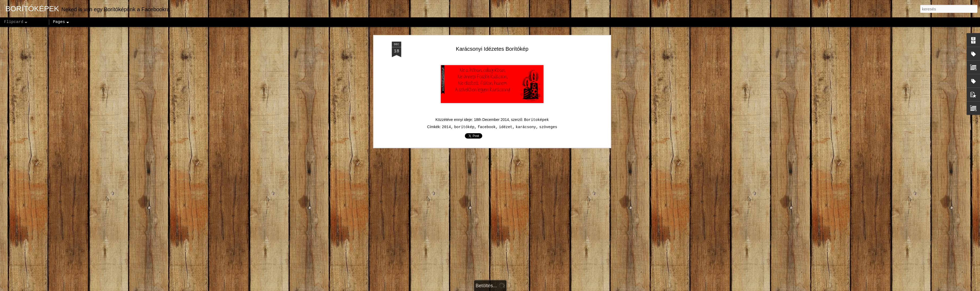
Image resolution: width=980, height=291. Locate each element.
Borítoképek (537, 115)
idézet (506, 123)
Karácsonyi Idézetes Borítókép (492, 44)
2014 (446, 123)
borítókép (464, 123)
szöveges (548, 123)
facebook (487, 123)
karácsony (526, 123)
